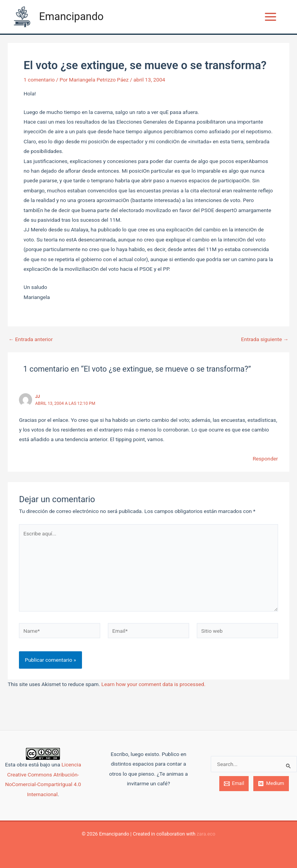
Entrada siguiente (265, 340)
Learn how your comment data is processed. (153, 684)
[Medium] (271, 784)
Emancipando (71, 17)
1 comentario (39, 80)
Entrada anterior (31, 340)
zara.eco (206, 834)
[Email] (234, 784)
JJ (38, 397)
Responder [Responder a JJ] (265, 459)
